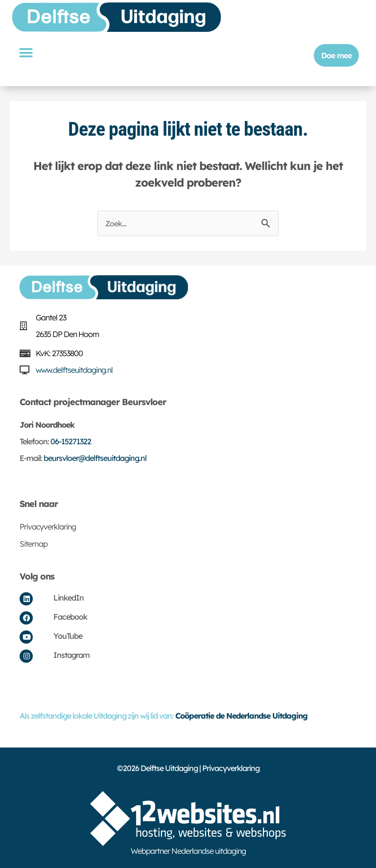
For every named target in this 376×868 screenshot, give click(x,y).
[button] (25, 53)
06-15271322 (71, 441)
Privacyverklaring (48, 527)
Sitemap (34, 544)
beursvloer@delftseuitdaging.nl (95, 458)
